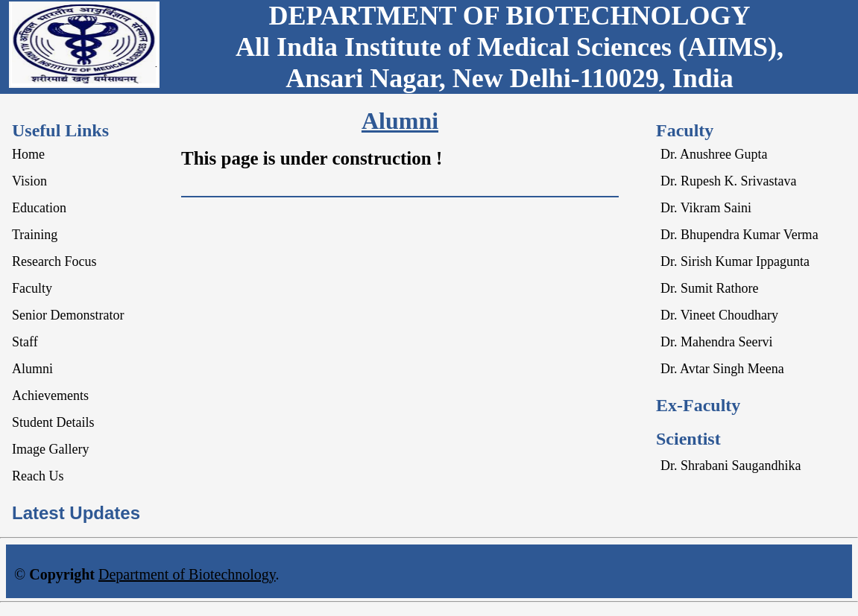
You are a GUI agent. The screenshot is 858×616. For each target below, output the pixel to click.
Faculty (32, 288)
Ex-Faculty (698, 405)
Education (39, 208)
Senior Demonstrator (68, 315)
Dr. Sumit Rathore (710, 288)
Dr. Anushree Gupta (714, 154)
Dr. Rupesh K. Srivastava (728, 181)
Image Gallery (50, 449)
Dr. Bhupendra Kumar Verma (739, 235)
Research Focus (54, 261)
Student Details (53, 422)
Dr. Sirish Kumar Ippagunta (735, 261)
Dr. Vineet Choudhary (719, 315)
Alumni (32, 369)
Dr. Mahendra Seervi (716, 342)
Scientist (688, 439)
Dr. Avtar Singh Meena (722, 369)
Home (28, 154)
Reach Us (38, 476)
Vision (29, 181)
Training (35, 235)
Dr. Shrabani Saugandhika (731, 466)
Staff (25, 342)
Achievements (50, 396)
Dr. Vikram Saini (706, 208)
